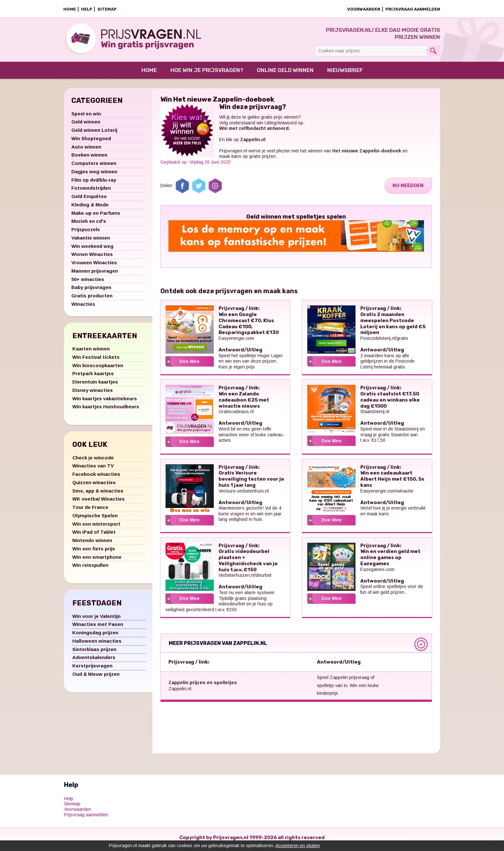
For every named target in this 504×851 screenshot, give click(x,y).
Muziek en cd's (89, 225)
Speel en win (86, 117)
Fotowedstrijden (91, 191)
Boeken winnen (89, 158)
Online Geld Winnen (285, 74)
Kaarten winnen (91, 352)
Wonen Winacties (92, 258)
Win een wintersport (96, 527)
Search (433, 51)
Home (70, 9)
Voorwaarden (364, 9)
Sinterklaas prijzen (94, 653)
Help (87, 9)
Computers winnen (94, 167)
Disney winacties (93, 394)
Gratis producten (92, 299)
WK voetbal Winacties (99, 502)
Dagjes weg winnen (94, 175)
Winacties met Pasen (98, 628)
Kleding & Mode (90, 208)
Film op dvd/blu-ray (94, 183)
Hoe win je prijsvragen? (207, 74)
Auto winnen (86, 150)
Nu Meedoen (407, 189)
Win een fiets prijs (94, 552)
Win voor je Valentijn (96, 620)
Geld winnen (86, 125)
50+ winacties (88, 283)
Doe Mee (189, 365)
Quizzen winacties (94, 486)
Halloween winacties (97, 644)
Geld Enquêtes (89, 200)
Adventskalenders (94, 661)
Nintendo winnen (92, 544)
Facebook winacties (96, 478)
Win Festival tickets (96, 361)
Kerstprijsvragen (92, 669)
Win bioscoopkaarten (98, 369)
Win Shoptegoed (91, 142)
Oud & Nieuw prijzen (96, 678)
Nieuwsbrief (345, 74)
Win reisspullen (90, 569)
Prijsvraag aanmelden (413, 9)
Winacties (83, 308)
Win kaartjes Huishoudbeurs (106, 410)
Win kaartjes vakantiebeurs (105, 402)
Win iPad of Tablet (94, 535)
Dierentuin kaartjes (95, 385)
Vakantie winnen (91, 241)
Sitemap (107, 9)
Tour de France (90, 511)
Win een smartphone (97, 561)
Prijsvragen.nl (233, 154)
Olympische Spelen (95, 519)
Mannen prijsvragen (95, 274)
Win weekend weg (92, 250)
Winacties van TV (93, 469)
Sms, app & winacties (98, 494)
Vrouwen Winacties (94, 266)
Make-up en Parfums (96, 217)
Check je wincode (93, 461)
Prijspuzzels (86, 233)
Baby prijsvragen (91, 291)
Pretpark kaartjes (93, 377)
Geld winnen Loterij (94, 134)
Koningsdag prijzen (95, 636)
